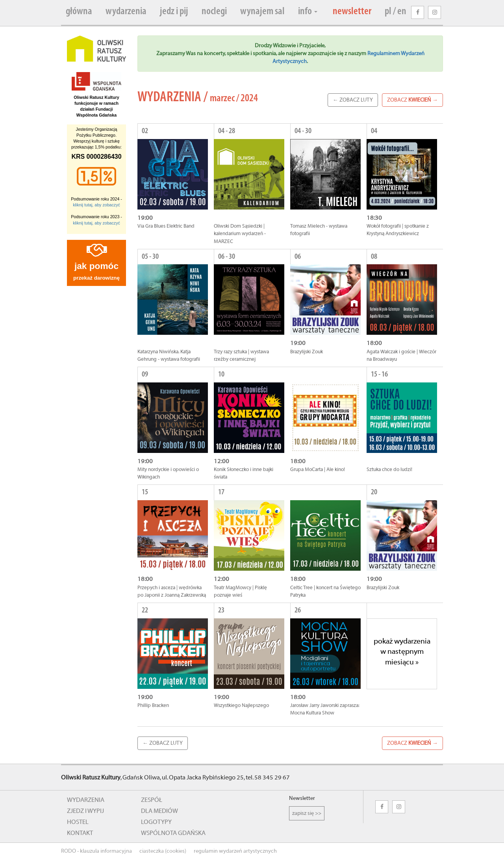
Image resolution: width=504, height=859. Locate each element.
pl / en (396, 12)
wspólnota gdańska (173, 833)
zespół (152, 800)
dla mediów (159, 811)
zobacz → (412, 100)
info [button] (308, 12)
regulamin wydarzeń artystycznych (235, 851)
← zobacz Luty (353, 100)
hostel (78, 822)
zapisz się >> (307, 813)
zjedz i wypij (85, 811)
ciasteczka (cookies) (163, 851)
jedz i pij (174, 12)
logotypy (156, 822)
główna (79, 12)
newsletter (352, 12)
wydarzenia (126, 12)
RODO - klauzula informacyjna (96, 851)
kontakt (80, 833)
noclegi (214, 12)
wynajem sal (262, 12)
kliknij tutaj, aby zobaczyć (96, 205)
